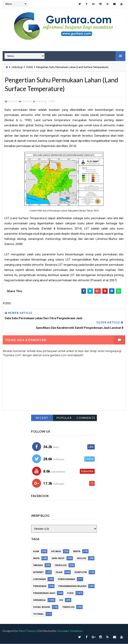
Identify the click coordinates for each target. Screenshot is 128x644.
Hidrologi (17, 67)
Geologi (81, 559)
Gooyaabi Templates (70, 631)
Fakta (36, 559)
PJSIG (30, 67)
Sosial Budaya (42, 607)
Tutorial (38, 614)
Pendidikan (40, 586)
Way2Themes (28, 631)
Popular (64, 418)
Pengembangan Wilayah (72, 586)
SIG (61, 600)
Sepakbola (39, 600)
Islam (59, 572)
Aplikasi (56, 552)
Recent (42, 418)
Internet (38, 572)
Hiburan (38, 566)
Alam (36, 552)
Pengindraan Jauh (44, 593)
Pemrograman (66, 579)
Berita (77, 552)
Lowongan (39, 579)
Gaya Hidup (58, 559)
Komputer (81, 572)
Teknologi (68, 607)
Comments (86, 418)
